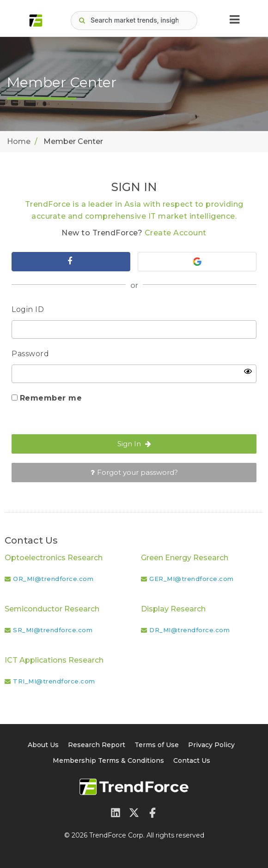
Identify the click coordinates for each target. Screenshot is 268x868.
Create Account (176, 233)
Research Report (97, 745)
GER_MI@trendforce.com (192, 579)
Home (19, 141)
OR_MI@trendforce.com (53, 579)
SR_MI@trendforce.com (53, 630)
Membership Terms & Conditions (108, 760)
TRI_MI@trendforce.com (54, 681)
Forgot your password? (134, 472)
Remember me (51, 398)
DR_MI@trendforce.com (189, 630)
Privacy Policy (211, 745)
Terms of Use (157, 745)
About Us (43, 745)
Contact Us (192, 760)
